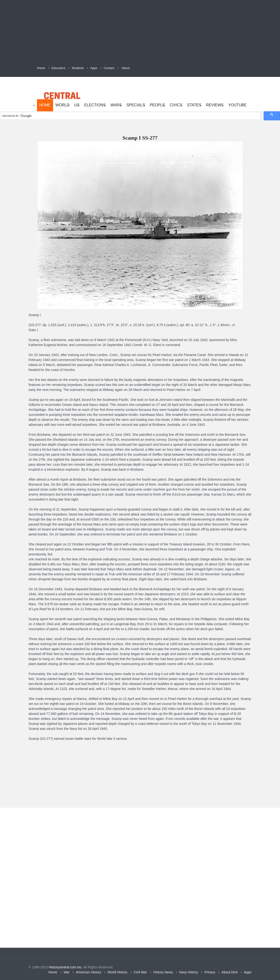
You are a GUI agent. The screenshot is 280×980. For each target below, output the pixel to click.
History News (163, 972)
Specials (136, 105)
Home (41, 68)
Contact (109, 68)
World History (118, 972)
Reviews (215, 105)
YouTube (237, 105)
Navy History (189, 972)
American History (89, 972)
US (77, 105)
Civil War (140, 972)
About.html (230, 972)
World (63, 105)
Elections (95, 105)
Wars (116, 105)
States (194, 105)
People (157, 105)
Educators (58, 68)
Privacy (210, 972)
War (67, 972)
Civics (176, 105)
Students (78, 68)
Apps (94, 68)
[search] (130, 116)
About (126, 68)
